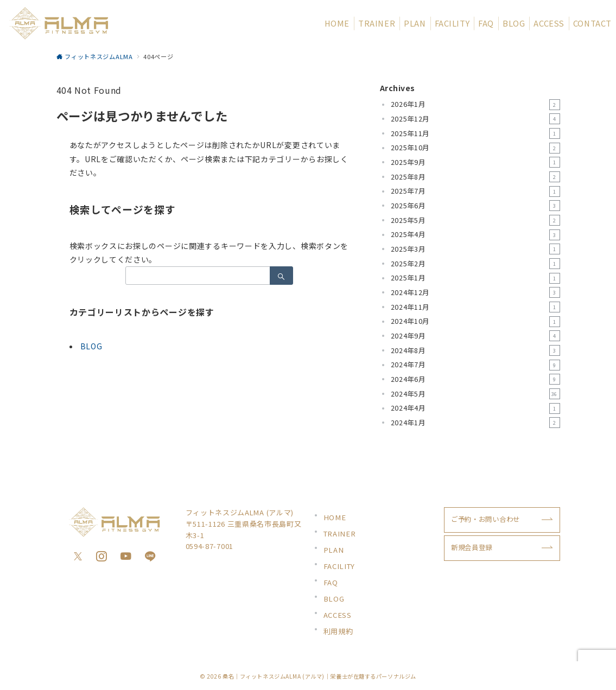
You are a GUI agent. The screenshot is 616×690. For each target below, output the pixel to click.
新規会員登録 (472, 547)
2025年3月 (475, 249)
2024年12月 (475, 292)
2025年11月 (475, 133)
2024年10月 (475, 322)
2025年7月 (475, 191)
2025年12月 (475, 119)
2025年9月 (475, 162)
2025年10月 (475, 148)
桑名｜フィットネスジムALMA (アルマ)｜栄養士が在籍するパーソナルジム (319, 676)
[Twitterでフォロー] (78, 556)
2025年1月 (475, 278)
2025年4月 (475, 235)
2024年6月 (475, 379)
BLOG (91, 346)
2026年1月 (475, 105)
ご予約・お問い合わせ (485, 519)
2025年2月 (475, 264)
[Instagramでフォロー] (102, 556)
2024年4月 (475, 408)
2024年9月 (475, 336)
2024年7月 (475, 365)
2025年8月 (475, 177)
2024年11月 (475, 307)
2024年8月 (475, 350)
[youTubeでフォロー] (126, 556)
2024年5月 (475, 394)
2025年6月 (475, 206)
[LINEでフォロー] (151, 556)
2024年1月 (475, 423)
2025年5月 (475, 220)
